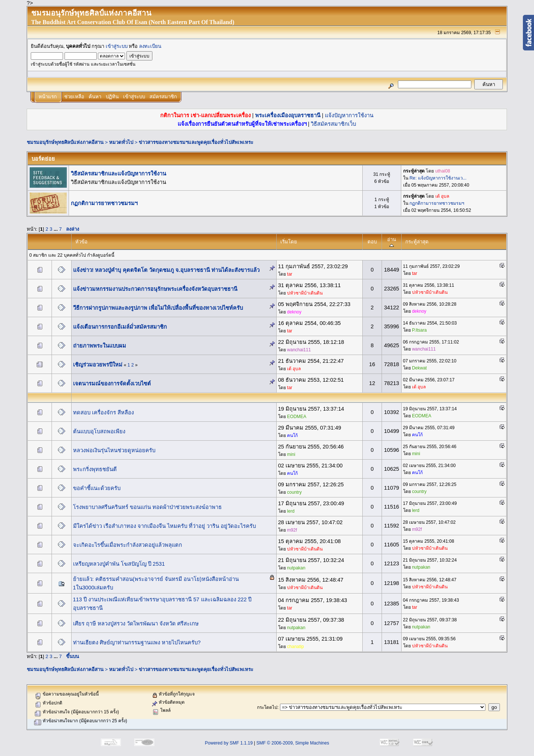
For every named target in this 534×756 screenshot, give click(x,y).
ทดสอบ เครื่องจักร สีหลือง (103, 412)
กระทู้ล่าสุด (417, 242)
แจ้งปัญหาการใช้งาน (349, 115)
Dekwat (419, 368)
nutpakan (296, 568)
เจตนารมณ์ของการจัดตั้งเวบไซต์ (112, 384)
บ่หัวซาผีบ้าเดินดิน (305, 293)
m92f (292, 530)
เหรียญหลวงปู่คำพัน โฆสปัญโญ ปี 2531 (119, 564)
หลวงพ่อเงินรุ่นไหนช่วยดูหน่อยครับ (114, 450)
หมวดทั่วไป (121, 142)
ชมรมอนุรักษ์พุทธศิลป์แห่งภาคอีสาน (65, 142)
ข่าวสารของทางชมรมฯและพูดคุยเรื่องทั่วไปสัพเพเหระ (196, 142)
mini (291, 454)
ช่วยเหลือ (74, 97)
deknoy (294, 312)
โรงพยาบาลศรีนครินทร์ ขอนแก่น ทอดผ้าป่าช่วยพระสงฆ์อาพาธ (147, 507)
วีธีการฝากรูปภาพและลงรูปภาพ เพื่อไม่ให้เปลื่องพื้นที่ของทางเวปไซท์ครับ (158, 308)
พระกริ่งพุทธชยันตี (95, 469)
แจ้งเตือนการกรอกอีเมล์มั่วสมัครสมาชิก (120, 327)
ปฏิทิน (112, 97)
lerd (291, 511)
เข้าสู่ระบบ (117, 46)
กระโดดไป (267, 707)
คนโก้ (292, 435)
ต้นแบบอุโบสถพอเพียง (99, 431)
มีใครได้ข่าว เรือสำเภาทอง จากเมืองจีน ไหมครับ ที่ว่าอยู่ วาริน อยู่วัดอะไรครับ (164, 526)
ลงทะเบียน (150, 46)
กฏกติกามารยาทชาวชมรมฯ (104, 203)
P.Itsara (419, 330)
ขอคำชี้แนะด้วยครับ (97, 488)
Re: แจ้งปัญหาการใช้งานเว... (438, 178)
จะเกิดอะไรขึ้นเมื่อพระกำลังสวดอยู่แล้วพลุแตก (128, 545)
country (294, 492)
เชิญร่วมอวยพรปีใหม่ (98, 365)
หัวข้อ (81, 242)
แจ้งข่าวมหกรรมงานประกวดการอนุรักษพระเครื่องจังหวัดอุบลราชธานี (155, 289)
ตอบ (372, 242)
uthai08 (443, 171)
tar (290, 274)
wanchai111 (299, 350)
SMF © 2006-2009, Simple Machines (293, 743)
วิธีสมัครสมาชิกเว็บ (333, 124)
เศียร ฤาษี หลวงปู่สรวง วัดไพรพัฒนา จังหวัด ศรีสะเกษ (136, 624)
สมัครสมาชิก (163, 97)
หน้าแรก (48, 97)
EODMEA (297, 417)
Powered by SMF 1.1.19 (229, 743)
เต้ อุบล (442, 196)
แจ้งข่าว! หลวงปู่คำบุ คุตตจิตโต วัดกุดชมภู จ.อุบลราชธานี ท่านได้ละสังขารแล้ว (166, 270)
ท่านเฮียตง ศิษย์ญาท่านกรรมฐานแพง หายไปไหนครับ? (137, 642)
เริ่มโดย (289, 242)
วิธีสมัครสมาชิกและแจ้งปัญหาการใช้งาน (118, 174)
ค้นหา (95, 97)
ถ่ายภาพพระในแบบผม (100, 346)
